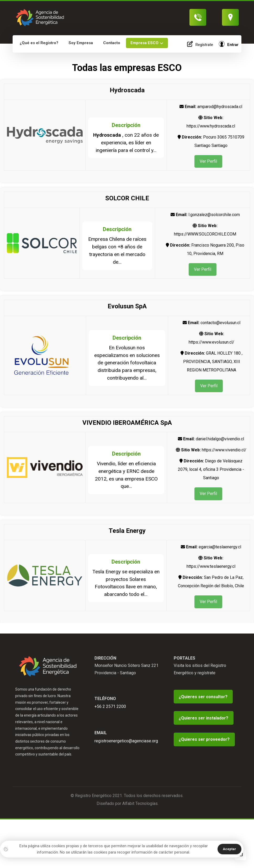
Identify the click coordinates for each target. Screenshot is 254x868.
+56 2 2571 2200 (110, 715)
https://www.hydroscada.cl (211, 126)
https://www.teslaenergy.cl (211, 570)
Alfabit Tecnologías (140, 819)
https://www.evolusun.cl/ (211, 344)
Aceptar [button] (229, 849)
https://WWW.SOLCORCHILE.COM (205, 235)
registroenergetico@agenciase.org (126, 751)
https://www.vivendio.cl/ (224, 453)
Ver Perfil (208, 162)
